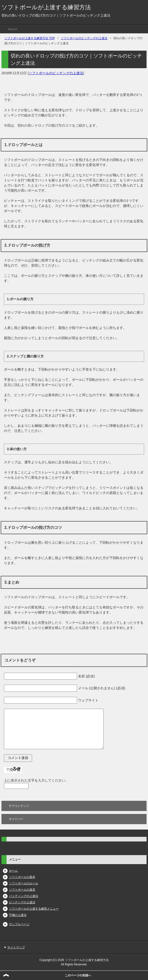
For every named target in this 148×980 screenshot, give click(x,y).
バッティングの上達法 (24, 896)
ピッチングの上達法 (22, 902)
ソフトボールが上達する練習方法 (46, 7)
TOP (30, 38)
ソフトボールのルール (24, 883)
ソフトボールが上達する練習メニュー (34, 909)
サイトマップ (16, 947)
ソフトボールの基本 (22, 877)
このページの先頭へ (78, 975)
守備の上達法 (18, 915)
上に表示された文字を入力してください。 (36, 780)
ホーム (13, 871)
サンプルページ (19, 924)
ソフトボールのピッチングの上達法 (56, 73)
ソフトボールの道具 (22, 890)
